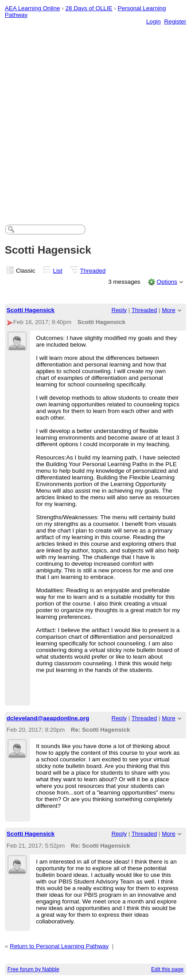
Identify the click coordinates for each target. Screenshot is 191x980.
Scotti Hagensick (31, 310)
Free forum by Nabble (33, 969)
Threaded (93, 271)
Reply (119, 310)
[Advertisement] (95, 116)
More (169, 310)
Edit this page (167, 969)
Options (167, 282)
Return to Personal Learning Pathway (59, 946)
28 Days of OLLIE (89, 8)
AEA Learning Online (33, 8)
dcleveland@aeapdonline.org (48, 718)
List (58, 271)
